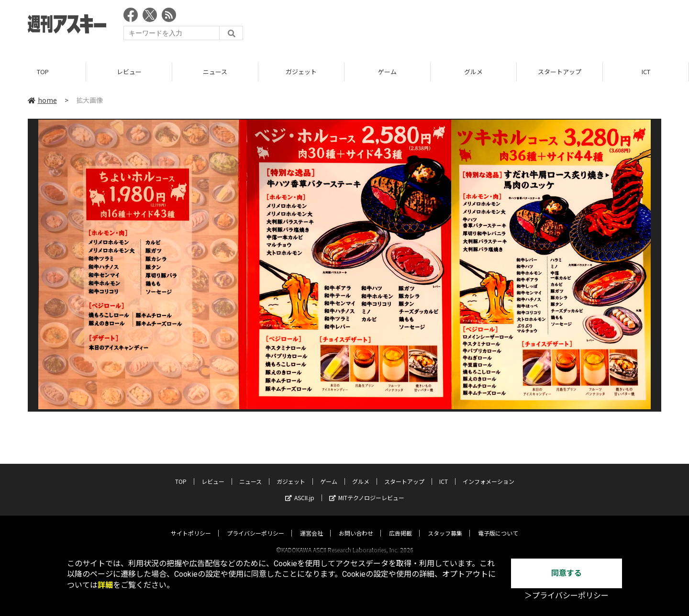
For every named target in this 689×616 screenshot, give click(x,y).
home (42, 100)
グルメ (473, 72)
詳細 (105, 585)
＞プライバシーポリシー (567, 596)
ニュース (215, 72)
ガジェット (301, 72)
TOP (43, 72)
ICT (646, 72)
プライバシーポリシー (256, 524)
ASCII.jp (300, 488)
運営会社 (311, 524)
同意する (567, 573)
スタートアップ (560, 72)
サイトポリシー (191, 524)
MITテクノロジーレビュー (367, 488)
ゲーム (387, 72)
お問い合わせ (356, 524)
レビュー (129, 72)
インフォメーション (489, 472)
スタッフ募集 (445, 524)
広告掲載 (400, 524)
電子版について (498, 524)
